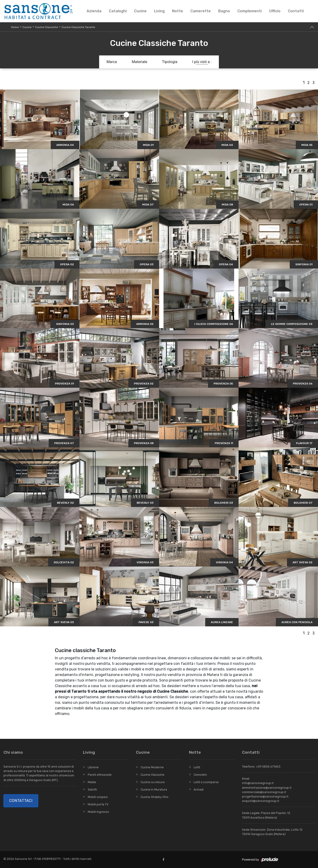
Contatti (296, 11)
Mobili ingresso (98, 812)
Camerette (201, 11)
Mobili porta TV (98, 804)
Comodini (200, 775)
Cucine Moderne (152, 767)
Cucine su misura (153, 782)
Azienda (94, 11)
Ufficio (275, 11)
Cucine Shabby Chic (154, 797)
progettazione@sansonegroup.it (265, 796)
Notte (178, 11)
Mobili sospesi (98, 797)
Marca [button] (112, 62)
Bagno (224, 11)
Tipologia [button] (170, 62)
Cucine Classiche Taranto (78, 27)
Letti (197, 767)
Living (159, 11)
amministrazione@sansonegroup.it (267, 788)
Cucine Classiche (47, 27)
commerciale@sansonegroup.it (264, 792)
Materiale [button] (140, 62)
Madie (92, 782)
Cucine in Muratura (154, 790)
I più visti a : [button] (202, 62)
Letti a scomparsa (206, 782)
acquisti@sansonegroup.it (261, 801)
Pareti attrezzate (100, 775)
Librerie (93, 767)
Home (15, 27)
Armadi (199, 790)
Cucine (140, 11)
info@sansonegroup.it (258, 783)
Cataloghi (118, 11)
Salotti (92, 790)
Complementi (250, 11)
